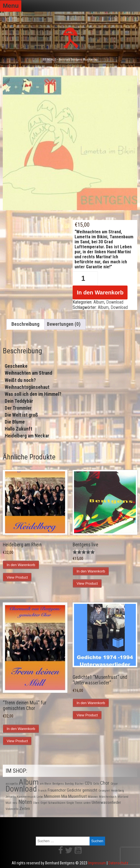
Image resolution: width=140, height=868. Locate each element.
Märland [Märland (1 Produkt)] (123, 797)
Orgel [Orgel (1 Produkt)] (44, 803)
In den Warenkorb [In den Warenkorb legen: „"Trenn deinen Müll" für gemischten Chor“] (21, 729)
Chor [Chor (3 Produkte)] (105, 783)
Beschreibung (25, 324)
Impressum (97, 863)
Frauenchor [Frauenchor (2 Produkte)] (57, 790)
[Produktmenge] (85, 278)
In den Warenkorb (100, 292)
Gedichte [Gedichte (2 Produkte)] (74, 790)
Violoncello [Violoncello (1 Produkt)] (12, 809)
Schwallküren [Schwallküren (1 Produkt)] (57, 803)
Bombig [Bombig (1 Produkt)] (69, 784)
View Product (17, 577)
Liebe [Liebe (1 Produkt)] (40, 797)
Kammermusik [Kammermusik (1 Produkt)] (26, 797)
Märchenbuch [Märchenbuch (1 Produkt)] (108, 797)
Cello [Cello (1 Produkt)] (96, 784)
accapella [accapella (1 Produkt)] (12, 784)
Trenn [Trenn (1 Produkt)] (79, 803)
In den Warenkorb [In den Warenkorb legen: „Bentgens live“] (91, 571)
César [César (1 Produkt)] (114, 784)
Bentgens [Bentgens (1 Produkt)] (58, 784)
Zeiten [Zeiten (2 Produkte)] (25, 809)
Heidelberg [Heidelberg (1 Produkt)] (117, 791)
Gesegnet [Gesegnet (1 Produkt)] (104, 791)
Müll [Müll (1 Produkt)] (8, 803)
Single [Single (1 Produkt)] (70, 803)
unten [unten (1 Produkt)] (87, 803)
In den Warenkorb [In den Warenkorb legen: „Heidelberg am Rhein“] (21, 565)
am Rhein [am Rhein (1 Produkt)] (45, 784)
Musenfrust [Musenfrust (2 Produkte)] (77, 796)
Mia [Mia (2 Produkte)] (64, 796)
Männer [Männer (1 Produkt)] (93, 797)
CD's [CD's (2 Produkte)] (88, 783)
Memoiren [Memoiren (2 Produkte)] (52, 796)
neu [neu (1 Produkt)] (15, 803)
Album (99, 302)
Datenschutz (118, 863)
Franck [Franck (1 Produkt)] (42, 791)
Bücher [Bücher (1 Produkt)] (79, 784)
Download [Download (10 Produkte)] (21, 789)
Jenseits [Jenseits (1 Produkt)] (11, 797)
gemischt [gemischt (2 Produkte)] (90, 790)
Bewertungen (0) (64, 324)
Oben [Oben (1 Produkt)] (36, 803)
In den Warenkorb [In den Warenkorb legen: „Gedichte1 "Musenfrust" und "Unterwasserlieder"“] (91, 703)
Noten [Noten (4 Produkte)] (25, 802)
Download (115, 302)
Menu (11, 6)
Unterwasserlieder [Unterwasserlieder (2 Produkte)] (106, 802)
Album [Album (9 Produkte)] (29, 782)
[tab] (26, 324)
